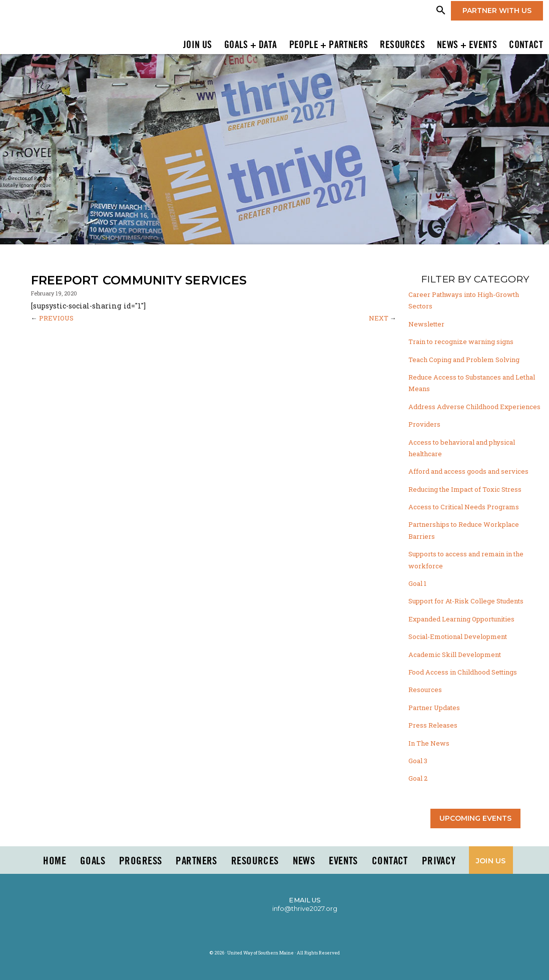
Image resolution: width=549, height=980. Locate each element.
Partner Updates (434, 708)
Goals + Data (251, 46)
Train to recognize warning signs (461, 342)
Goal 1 (417, 583)
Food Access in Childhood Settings (463, 672)
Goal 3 (418, 761)
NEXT (379, 318)
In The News (429, 743)
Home (55, 861)
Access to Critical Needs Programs (464, 507)
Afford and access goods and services (468, 471)
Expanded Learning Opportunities (461, 619)
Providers (424, 424)
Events (343, 861)
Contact (526, 46)
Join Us (198, 46)
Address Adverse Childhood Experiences (474, 407)
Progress (140, 861)
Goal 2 (418, 778)
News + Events (467, 46)
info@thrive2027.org (305, 908)
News (304, 861)
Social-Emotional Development (458, 636)
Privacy (439, 861)
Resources (402, 46)
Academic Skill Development (455, 655)
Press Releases (433, 725)
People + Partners (329, 46)
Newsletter (426, 324)
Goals (93, 861)
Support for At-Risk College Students (466, 601)
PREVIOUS (56, 318)
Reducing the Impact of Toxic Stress (465, 489)
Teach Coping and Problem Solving (464, 360)
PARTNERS (196, 861)
